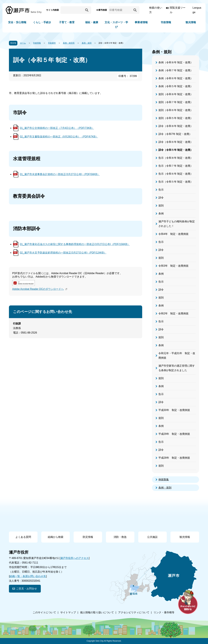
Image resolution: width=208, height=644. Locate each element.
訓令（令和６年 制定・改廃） (176, 142)
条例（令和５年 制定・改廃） (176, 86)
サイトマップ (68, 612)
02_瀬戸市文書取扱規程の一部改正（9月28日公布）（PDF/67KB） (59, 137)
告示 (161, 190)
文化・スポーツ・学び (116, 25)
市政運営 (52, 43)
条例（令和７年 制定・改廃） (176, 70)
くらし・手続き (42, 22)
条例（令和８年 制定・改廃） (176, 62)
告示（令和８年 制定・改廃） (176, 158)
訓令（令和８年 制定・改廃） (176, 126)
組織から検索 (56, 537)
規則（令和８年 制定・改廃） (176, 94)
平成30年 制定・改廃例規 (174, 410)
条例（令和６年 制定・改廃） (176, 78)
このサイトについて (44, 612)
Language (197, 10)
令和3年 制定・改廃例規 (173, 266)
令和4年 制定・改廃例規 (173, 234)
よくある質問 (23, 537)
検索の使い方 (156, 10)
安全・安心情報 (17, 22)
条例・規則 (87, 43)
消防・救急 (120, 537)
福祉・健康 (92, 22)
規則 (161, 206)
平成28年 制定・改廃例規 (174, 458)
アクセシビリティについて (134, 612)
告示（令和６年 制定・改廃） (176, 174)
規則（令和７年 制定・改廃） (176, 102)
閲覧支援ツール (178, 10)
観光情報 (191, 22)
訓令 (161, 198)
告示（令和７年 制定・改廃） (176, 166)
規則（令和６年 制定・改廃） (176, 110)
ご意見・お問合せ (26, 589)
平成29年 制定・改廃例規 (174, 434)
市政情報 (166, 22)
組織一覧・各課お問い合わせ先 (28, 576)
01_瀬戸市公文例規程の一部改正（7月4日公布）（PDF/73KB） (57, 128)
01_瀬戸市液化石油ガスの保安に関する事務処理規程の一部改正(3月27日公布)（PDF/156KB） (75, 244)
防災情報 (88, 537)
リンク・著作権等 (164, 612)
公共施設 (152, 537)
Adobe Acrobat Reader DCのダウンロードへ (40, 289)
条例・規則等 (69, 43)
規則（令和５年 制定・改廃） (176, 118)
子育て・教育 (67, 22)
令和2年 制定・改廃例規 (173, 313)
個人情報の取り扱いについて (97, 612)
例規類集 (164, 480)
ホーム (23, 43)
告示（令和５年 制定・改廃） (176, 182)
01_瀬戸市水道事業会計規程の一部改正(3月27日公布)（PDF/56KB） (60, 174)
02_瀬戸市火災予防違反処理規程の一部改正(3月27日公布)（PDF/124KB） (63, 253)
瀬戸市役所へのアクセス (75, 558)
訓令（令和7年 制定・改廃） (175, 134)
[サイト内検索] (72, 10)
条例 (161, 214)
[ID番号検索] (120, 10)
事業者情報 (141, 22)
